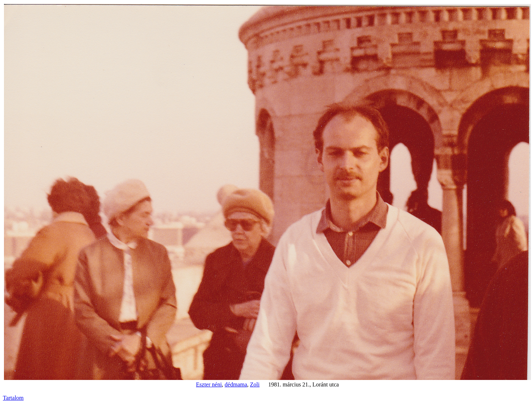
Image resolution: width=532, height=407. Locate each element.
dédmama (236, 384)
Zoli (255, 384)
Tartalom (13, 398)
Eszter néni (209, 384)
